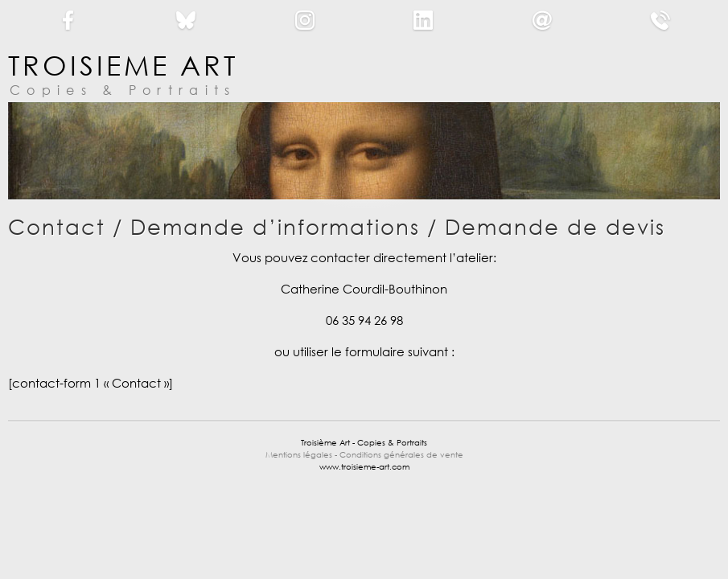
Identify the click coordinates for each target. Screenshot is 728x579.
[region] (364, 151)
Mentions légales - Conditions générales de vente (364, 455)
